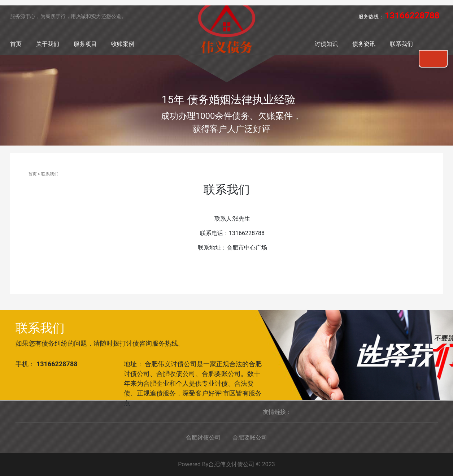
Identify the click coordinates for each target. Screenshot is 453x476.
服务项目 (85, 44)
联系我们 (401, 44)
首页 (16, 44)
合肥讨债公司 (203, 438)
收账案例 (123, 44)
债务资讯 (364, 44)
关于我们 (48, 44)
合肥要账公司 (250, 438)
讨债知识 (326, 44)
